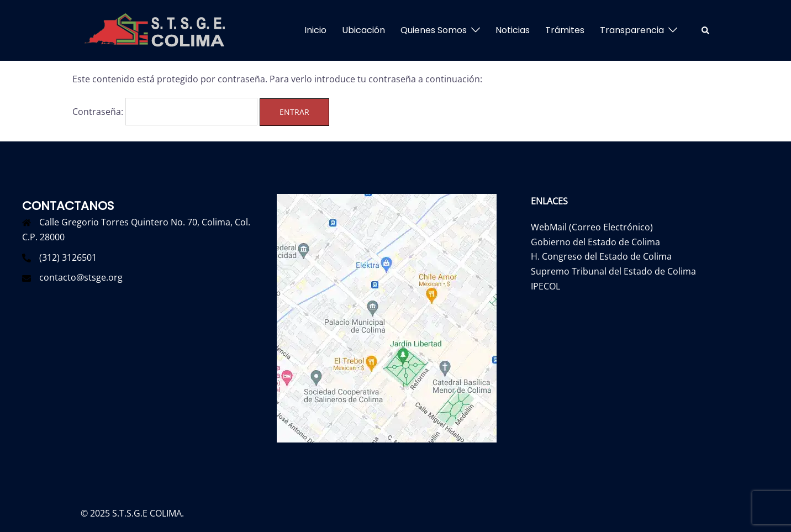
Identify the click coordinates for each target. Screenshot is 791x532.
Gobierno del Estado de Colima (595, 242)
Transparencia (632, 30)
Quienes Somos (434, 30)
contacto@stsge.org (81, 277)
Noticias (513, 30)
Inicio (315, 30)
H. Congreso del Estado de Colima (601, 256)
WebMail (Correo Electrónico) (592, 227)
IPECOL (545, 286)
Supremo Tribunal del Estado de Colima (613, 271)
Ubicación (363, 30)
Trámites (565, 30)
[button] (706, 30)
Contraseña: (165, 112)
